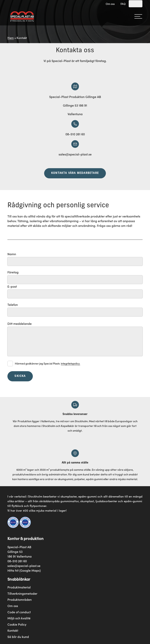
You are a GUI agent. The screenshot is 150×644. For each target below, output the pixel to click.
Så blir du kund (18, 637)
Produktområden (20, 600)
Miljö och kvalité (19, 618)
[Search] (136, 4)
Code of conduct (19, 612)
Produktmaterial (19, 587)
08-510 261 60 (17, 561)
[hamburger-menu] (138, 16)
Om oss (110, 4)
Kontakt (13, 630)
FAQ (123, 4)
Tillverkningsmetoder (22, 593)
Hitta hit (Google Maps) (24, 570)
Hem (11, 38)
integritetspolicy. (70, 363)
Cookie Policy (17, 624)
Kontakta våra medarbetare (75, 173)
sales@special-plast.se (24, 566)
